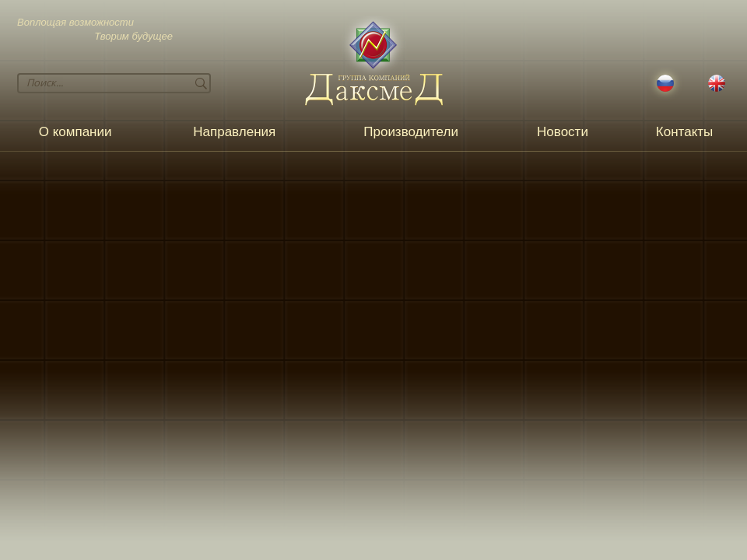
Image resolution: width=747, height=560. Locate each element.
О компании (75, 132)
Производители (411, 132)
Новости (563, 132)
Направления (234, 132)
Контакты (684, 132)
